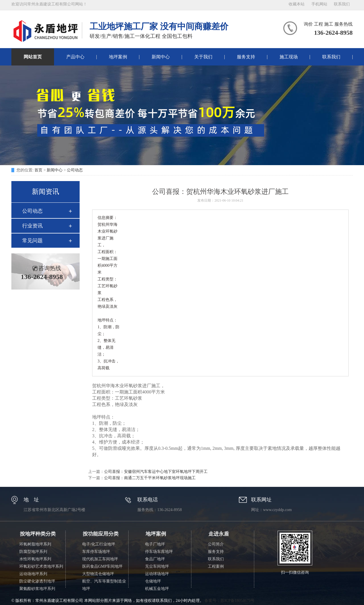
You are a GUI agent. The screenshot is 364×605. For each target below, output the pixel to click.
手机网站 (319, 4)
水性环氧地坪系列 (35, 559)
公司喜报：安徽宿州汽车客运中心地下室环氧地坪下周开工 (156, 472)
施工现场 (289, 57)
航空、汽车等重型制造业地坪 (104, 585)
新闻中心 (161, 57)
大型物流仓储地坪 (98, 574)
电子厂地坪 (155, 544)
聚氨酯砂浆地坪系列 (37, 589)
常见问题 (32, 241)
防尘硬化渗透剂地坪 (37, 581)
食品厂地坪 (155, 559)
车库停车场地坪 (96, 552)
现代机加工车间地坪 (100, 559)
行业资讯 (32, 226)
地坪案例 (118, 57)
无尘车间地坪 (157, 566)
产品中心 (75, 57)
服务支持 (246, 57)
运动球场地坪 (157, 574)
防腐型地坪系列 (33, 552)
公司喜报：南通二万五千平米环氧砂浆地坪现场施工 (150, 478)
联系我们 (342, 4)
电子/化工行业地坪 (99, 544)
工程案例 (216, 566)
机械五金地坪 (157, 589)
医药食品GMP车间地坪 (102, 566)
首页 (38, 170)
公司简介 (216, 544)
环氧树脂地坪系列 (35, 544)
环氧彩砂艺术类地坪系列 (41, 566)
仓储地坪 (153, 581)
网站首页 (33, 57)
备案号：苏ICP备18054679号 (229, 601)
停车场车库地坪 (159, 552)
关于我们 (203, 57)
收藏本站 (297, 4)
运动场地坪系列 (33, 574)
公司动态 (75, 170)
